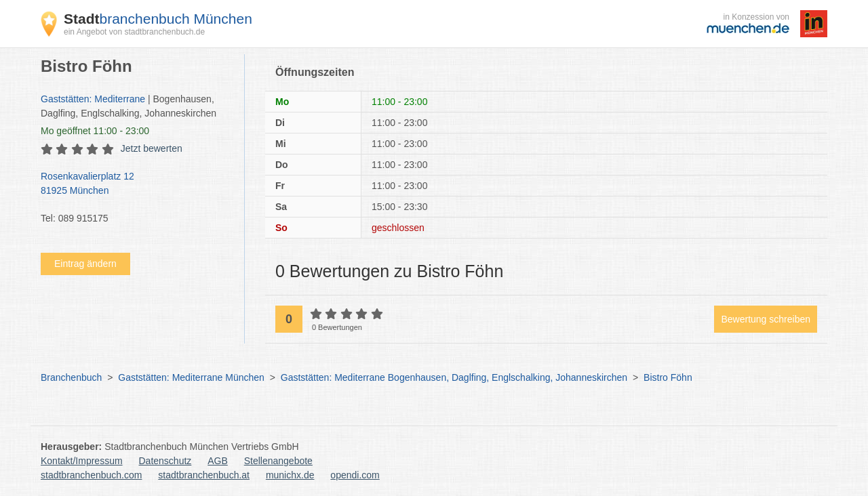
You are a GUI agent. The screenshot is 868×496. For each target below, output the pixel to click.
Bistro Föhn (668, 377)
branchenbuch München (158, 19)
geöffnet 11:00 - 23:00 (95, 131)
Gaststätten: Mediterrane (93, 99)
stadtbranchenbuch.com (91, 475)
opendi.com (355, 475)
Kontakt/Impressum (82, 461)
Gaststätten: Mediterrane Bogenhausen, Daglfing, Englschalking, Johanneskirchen (454, 377)
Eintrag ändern (85, 264)
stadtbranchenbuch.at (204, 475)
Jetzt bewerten (152, 148)
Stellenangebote (278, 461)
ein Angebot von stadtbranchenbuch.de (134, 32)
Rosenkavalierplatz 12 (136, 184)
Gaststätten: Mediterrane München (191, 377)
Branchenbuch (71, 377)
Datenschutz (165, 461)
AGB (218, 461)
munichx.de (290, 475)
